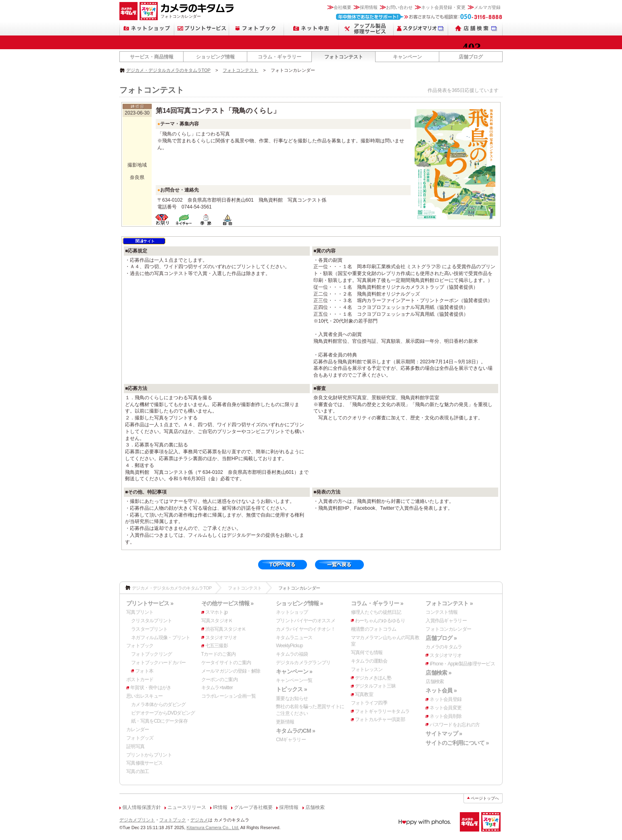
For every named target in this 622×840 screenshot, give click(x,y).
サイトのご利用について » (457, 743)
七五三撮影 (217, 646)
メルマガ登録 (487, 7)
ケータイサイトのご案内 (226, 663)
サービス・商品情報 (152, 57)
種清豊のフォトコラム (374, 629)
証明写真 (135, 746)
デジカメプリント (137, 820)
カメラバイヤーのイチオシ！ (306, 629)
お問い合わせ (399, 7)
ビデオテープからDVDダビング (163, 713)
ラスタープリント (149, 629)
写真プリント (140, 612)
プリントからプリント (149, 755)
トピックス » (291, 689)
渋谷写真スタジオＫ (226, 629)
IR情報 (220, 807)
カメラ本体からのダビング (158, 705)
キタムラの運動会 (369, 661)
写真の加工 (138, 771)
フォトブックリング (152, 654)
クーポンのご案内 (219, 680)
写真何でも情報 (367, 652)
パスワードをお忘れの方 (455, 725)
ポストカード (140, 680)
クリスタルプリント (152, 621)
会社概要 (342, 7)
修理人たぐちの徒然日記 (376, 612)
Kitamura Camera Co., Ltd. (213, 827)
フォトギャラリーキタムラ (382, 711)
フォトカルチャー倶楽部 (380, 719)
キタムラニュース (294, 638)
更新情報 (285, 722)
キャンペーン (407, 57)
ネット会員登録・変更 (443, 7)
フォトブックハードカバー (158, 663)
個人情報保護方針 (142, 807)
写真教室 (364, 694)
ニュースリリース (187, 807)
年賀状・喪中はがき (151, 688)
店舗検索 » (438, 673)
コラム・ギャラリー (280, 57)
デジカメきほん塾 (373, 678)
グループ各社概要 (253, 807)
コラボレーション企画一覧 (229, 696)
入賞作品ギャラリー (446, 621)
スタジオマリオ (221, 638)
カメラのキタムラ (444, 647)
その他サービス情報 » (228, 603)
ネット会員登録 (446, 699)
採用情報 (369, 7)
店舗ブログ (471, 57)
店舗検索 (435, 682)
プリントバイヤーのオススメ (306, 621)
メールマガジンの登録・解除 (231, 671)
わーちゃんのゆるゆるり (380, 621)
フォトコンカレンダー (448, 629)
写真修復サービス (144, 763)
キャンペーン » (294, 671)
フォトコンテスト (344, 57)
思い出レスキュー (144, 696)
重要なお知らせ (292, 698)
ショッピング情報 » (299, 603)
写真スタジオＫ (217, 621)
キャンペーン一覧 (294, 680)
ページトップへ (485, 798)
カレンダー (138, 730)
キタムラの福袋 (292, 654)
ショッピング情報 (215, 57)
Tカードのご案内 (219, 654)
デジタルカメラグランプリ (303, 663)
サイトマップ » (444, 734)
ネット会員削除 (446, 716)
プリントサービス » (150, 603)
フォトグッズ (140, 738)
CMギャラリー (291, 740)
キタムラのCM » (295, 731)
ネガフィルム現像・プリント (161, 638)
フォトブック (140, 646)
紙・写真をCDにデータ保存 (159, 721)
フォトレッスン (367, 669)
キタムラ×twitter (217, 688)
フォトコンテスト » (449, 603)
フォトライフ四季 (369, 703)
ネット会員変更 (446, 708)
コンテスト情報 (441, 612)
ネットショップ (292, 612)
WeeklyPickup (289, 646)
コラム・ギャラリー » (377, 603)
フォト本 (144, 671)
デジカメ (199, 820)
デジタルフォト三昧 (376, 686)
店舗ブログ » (441, 638)
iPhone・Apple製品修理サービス (462, 664)
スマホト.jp (217, 612)
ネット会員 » (441, 690)
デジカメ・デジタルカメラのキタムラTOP (168, 70)
